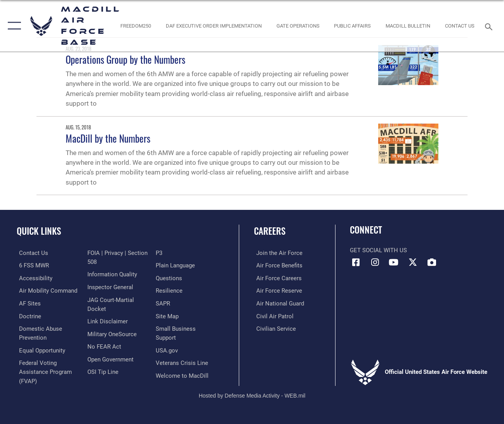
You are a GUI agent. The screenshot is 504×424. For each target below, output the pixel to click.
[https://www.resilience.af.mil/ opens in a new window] (170, 303)
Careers (270, 231)
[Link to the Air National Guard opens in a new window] (278, 303)
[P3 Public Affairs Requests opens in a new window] (160, 265)
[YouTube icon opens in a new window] (394, 262)
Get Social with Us (378, 250)
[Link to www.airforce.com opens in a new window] (277, 253)
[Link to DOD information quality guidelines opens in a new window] (111, 287)
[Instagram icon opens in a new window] (375, 262)
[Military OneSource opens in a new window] (111, 345)
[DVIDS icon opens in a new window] (432, 262)
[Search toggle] (490, 26)
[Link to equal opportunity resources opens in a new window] (40, 349)
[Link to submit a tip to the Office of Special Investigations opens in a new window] (172, 253)
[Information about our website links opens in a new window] (107, 333)
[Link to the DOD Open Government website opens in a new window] (110, 370)
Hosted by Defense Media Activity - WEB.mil (252, 392)
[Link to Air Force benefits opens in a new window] (277, 265)
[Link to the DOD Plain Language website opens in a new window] (176, 278)
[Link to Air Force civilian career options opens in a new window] (274, 328)
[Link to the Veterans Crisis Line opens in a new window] (183, 365)
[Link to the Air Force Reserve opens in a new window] (277, 290)
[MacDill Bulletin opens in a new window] (408, 26)
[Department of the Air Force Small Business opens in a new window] (187, 340)
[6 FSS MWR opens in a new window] (32, 265)
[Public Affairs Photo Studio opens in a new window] (352, 26)
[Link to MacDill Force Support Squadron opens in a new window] (183, 377)
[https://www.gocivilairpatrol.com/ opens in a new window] (273, 315)
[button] (13, 26)
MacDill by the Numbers (108, 138)
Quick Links (39, 231)
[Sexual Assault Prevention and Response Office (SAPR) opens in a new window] (164, 315)
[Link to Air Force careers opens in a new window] (277, 278)
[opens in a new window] (28, 303)
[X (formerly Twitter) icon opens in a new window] (413, 262)
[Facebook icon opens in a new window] (356, 262)
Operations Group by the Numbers (125, 59)
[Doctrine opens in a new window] (28, 315)
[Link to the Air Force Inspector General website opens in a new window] (109, 299)
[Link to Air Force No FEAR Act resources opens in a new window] (103, 358)
